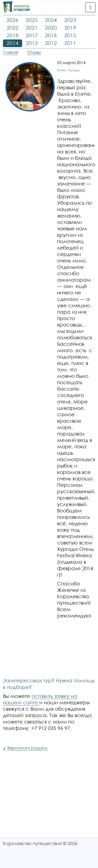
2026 (13, 20)
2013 (32, 43)
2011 (70, 43)
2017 (32, 35)
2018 (13, 35)
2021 (32, 28)
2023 (70, 20)
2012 (51, 43)
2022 (13, 28)
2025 (32, 20)
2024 (51, 20)
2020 (51, 28)
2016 (51, 35)
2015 (70, 35)
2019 (70, 28)
